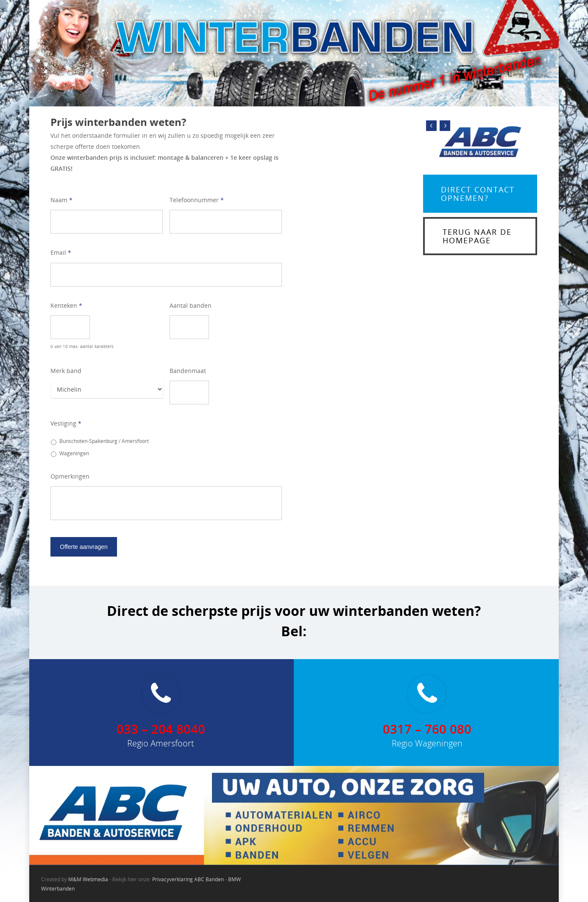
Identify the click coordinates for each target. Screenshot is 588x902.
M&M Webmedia (88, 879)
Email (61, 253)
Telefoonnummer (197, 200)
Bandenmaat (188, 371)
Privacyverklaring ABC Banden (188, 879)
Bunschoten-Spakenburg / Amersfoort (104, 441)
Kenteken (66, 306)
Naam (61, 200)
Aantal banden (191, 306)
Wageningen (74, 453)
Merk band (66, 371)
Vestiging (66, 423)
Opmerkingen (70, 476)
